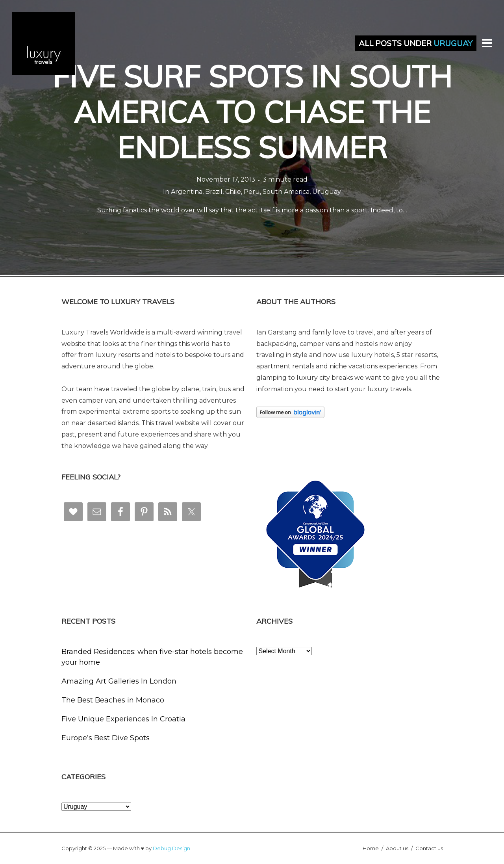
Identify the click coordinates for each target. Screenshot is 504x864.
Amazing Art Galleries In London (119, 681)
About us (397, 848)
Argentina (187, 192)
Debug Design (171, 848)
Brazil (214, 192)
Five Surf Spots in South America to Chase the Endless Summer (252, 112)
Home (371, 848)
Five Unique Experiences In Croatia (123, 719)
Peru (252, 192)
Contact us (429, 848)
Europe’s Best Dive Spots (106, 738)
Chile (233, 192)
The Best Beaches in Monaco (113, 700)
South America (286, 192)
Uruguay (327, 192)
